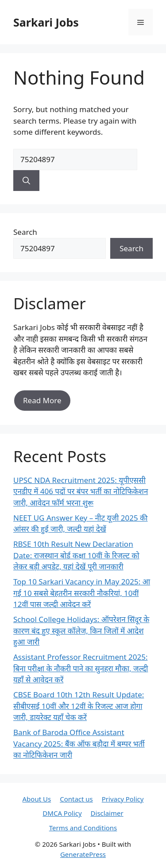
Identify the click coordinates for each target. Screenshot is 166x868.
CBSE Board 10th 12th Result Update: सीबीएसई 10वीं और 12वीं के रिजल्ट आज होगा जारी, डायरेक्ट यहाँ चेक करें (79, 706)
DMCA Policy (62, 813)
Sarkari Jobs (46, 22)
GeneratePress (83, 854)
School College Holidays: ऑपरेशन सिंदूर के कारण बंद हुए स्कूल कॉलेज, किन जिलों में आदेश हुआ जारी (81, 631)
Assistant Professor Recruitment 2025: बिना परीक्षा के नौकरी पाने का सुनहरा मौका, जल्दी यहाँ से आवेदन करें (81, 668)
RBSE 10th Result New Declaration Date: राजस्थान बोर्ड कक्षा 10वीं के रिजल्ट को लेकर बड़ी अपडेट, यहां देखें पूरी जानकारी (76, 555)
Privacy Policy (123, 799)
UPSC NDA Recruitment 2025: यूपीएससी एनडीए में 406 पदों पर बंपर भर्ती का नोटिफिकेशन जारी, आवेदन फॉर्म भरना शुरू (81, 491)
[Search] (26, 181)
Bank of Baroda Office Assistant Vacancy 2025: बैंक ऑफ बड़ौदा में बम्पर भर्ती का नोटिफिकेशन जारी (79, 743)
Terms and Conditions (83, 828)
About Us (37, 799)
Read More (42, 400)
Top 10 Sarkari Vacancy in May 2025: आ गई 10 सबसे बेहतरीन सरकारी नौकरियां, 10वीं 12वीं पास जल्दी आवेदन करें (82, 593)
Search (25, 232)
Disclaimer (107, 813)
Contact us (76, 799)
